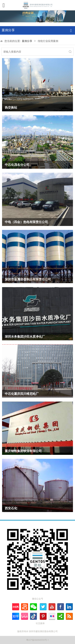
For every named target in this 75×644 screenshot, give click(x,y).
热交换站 (11, 107)
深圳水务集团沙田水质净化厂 (25, 336)
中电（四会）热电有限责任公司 (26, 222)
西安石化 (11, 508)
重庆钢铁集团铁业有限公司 (23, 451)
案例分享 (27, 41)
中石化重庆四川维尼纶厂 (22, 394)
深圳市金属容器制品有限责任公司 (28, 279)
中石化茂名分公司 (17, 165)
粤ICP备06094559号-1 (38, 640)
